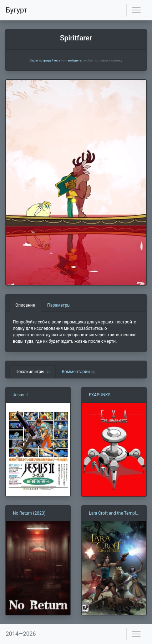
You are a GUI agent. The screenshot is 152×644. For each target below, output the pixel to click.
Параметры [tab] (59, 305)
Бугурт (16, 10)
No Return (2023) (29, 513)
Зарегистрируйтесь (45, 60)
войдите (75, 60)
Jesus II (20, 395)
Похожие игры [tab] (32, 372)
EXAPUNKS (100, 395)
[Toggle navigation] (136, 10)
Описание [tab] (25, 305)
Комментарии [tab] (78, 372)
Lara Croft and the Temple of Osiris (113, 514)
